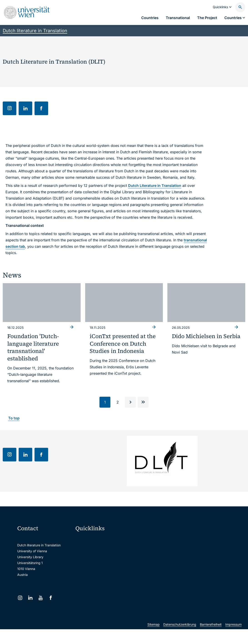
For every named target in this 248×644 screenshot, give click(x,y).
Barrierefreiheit (211, 639)
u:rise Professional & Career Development (103, 606)
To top (14, 418)
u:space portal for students (98, 558)
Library (84, 587)
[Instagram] (20, 598)
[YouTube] (41, 598)
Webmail (85, 549)
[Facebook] (51, 598)
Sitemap (154, 639)
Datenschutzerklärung (180, 639)
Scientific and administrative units (103, 596)
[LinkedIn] (30, 598)
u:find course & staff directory (100, 568)
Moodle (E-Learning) (94, 539)
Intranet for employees (95, 577)
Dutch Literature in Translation (155, 186)
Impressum (233, 639)
